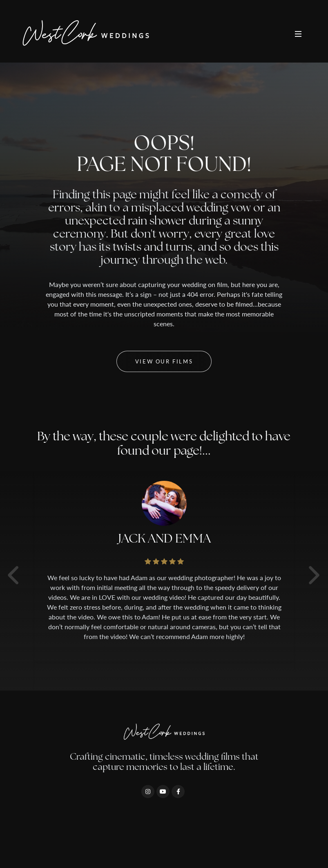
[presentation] (303, 574)
